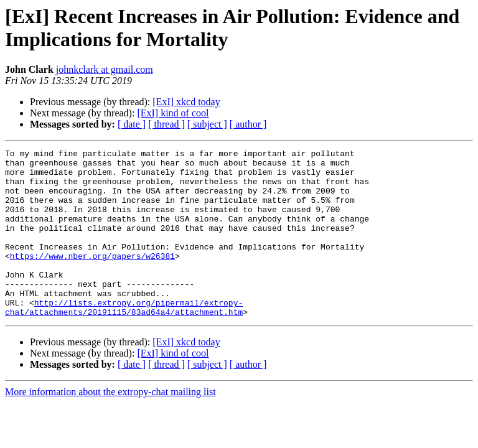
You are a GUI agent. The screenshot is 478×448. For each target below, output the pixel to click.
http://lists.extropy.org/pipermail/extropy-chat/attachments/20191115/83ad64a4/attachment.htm (124, 340)
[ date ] (132, 124)
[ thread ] (166, 124)
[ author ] (248, 124)
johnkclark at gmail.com (105, 69)
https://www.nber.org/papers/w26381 (92, 278)
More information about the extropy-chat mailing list (110, 425)
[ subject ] (207, 124)
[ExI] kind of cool (173, 113)
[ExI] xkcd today (186, 102)
